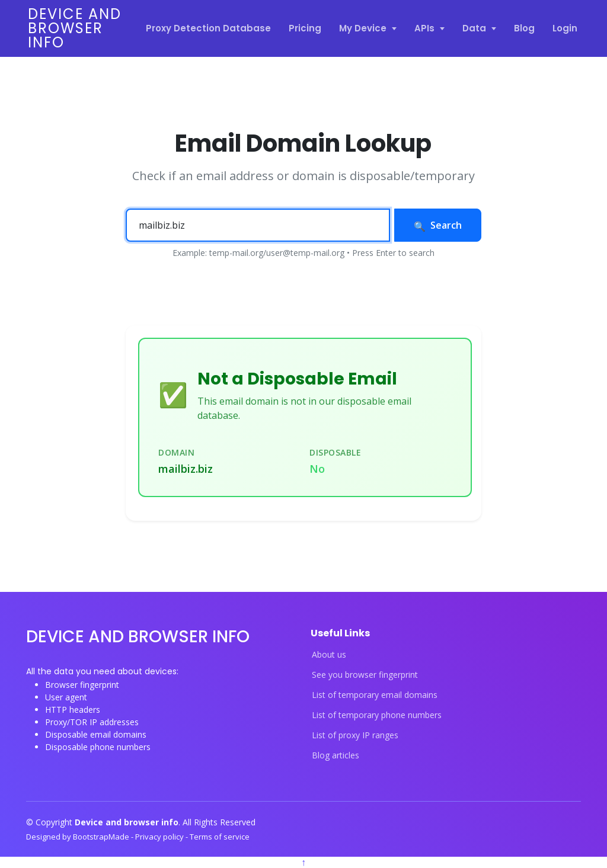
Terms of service (220, 837)
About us (329, 655)
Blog (524, 28)
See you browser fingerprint (365, 675)
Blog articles (336, 755)
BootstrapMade (102, 837)
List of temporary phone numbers (377, 715)
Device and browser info (75, 28)
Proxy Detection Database (208, 28)
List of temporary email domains (375, 695)
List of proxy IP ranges (355, 735)
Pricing (305, 28)
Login (565, 28)
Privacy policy (160, 837)
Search (438, 225)
